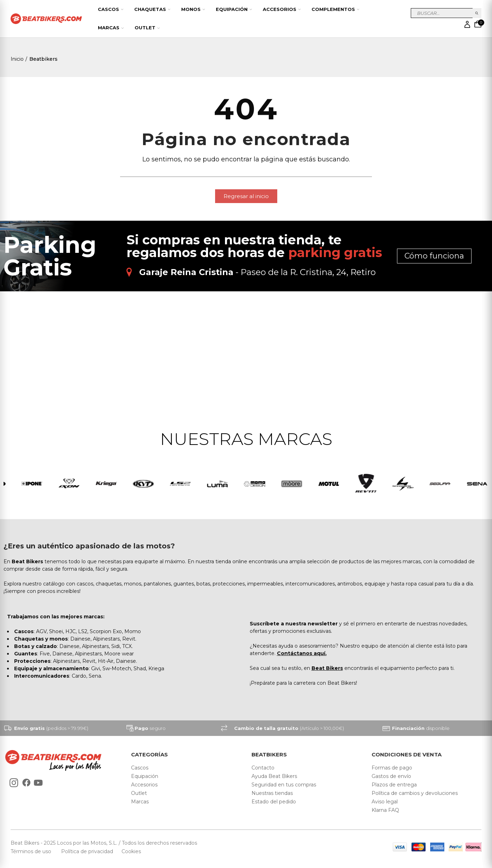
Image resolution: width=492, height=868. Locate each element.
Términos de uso (32, 851)
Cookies (129, 851)
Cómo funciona (434, 256)
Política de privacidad (88, 851)
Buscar (477, 13)
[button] (246, 196)
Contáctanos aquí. (302, 653)
